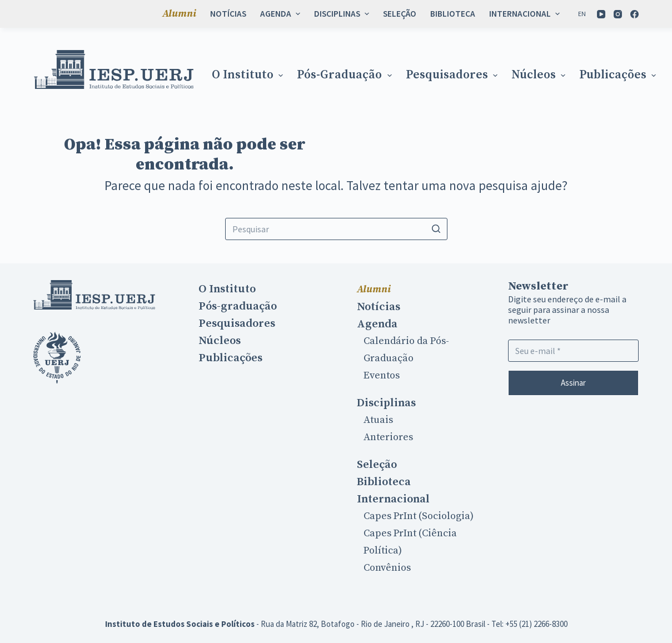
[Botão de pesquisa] (436, 229)
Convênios (387, 568)
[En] (582, 14)
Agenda (377, 324)
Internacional (393, 499)
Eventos (382, 375)
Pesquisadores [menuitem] (453, 75)
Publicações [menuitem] (619, 75)
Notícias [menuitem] (228, 14)
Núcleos (220, 341)
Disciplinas (386, 403)
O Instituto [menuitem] (249, 75)
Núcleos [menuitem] (540, 75)
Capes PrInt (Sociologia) (419, 516)
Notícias (379, 307)
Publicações (230, 358)
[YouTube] (601, 14)
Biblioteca (384, 482)
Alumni (374, 289)
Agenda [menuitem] (282, 14)
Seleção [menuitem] (400, 14)
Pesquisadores (237, 323)
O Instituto (227, 289)
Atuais (378, 420)
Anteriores (388, 437)
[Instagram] (618, 14)
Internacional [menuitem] (526, 14)
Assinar (573, 383)
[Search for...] (336, 229)
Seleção (377, 465)
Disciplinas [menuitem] (343, 14)
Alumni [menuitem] (179, 14)
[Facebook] (634, 14)
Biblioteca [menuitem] (453, 14)
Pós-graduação (238, 306)
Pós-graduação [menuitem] (345, 75)
